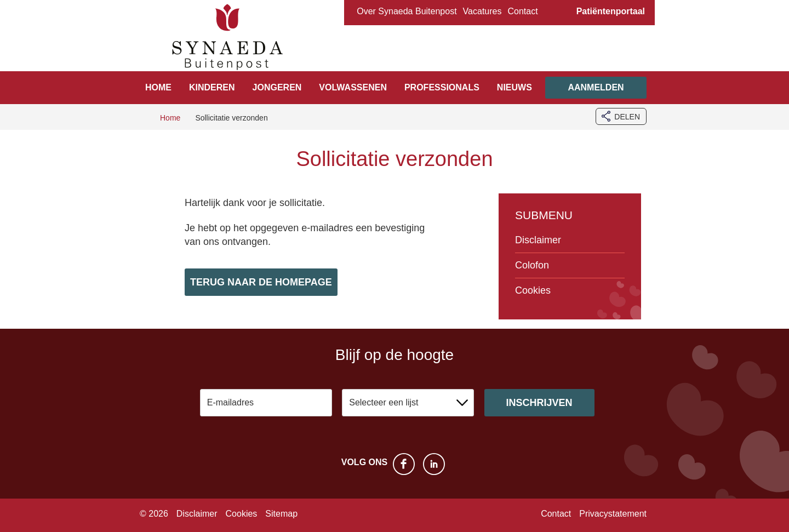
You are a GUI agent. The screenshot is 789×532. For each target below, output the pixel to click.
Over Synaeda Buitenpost (407, 11)
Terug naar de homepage (261, 282)
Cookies (533, 290)
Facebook (404, 464)
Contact (522, 11)
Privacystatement (613, 514)
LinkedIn (434, 464)
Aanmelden (596, 87)
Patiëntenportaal (611, 11)
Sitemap (281, 514)
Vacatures (482, 11)
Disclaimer (538, 240)
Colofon (532, 265)
